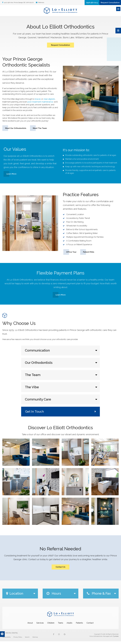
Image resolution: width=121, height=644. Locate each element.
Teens (60, 626)
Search (27, 640)
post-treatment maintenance (40, 103)
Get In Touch (35, 414)
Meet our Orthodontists (16, 129)
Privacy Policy (18, 640)
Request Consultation (108, 3)
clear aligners (49, 100)
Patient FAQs (89, 254)
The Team (33, 377)
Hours (54, 596)
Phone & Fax (99, 596)
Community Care (38, 401)
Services (40, 626)
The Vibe (32, 389)
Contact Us (60, 569)
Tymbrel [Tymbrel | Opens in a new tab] (116, 639)
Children (51, 626)
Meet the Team (41, 129)
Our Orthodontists (39, 365)
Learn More (12, 175)
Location (15, 596)
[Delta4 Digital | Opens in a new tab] (10, 636)
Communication (37, 352)
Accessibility (7, 640)
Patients (79, 626)
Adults (69, 626)
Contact (90, 626)
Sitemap (35, 640)
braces (38, 100)
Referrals (41, 3)
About (30, 626)
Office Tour (71, 254)
